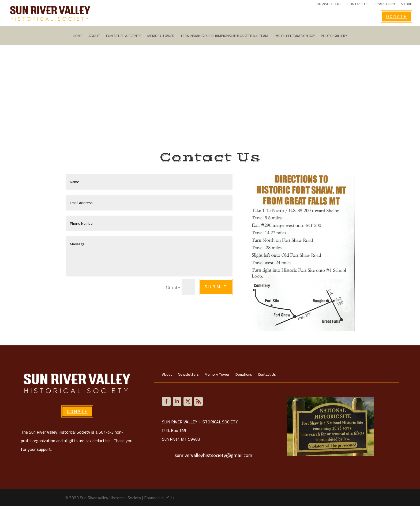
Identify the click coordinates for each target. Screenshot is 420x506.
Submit (216, 287)
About (94, 36)
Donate (396, 16)
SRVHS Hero (385, 5)
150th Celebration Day (295, 36)
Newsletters (329, 5)
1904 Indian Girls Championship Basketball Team (224, 36)
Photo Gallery (334, 36)
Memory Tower (161, 36)
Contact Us (358, 5)
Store (406, 5)
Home (78, 36)
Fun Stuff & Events (124, 36)
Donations (244, 375)
